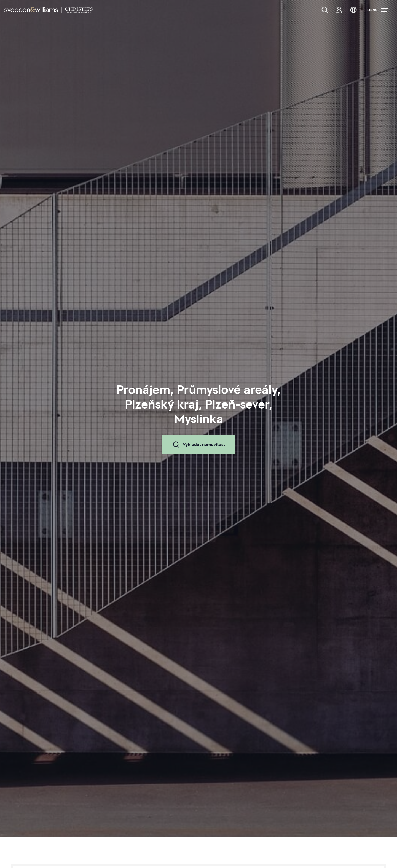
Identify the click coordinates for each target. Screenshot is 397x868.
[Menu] (378, 10)
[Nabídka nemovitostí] (325, 10)
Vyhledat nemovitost (199, 445)
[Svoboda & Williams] (49, 10)
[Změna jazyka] (353, 10)
